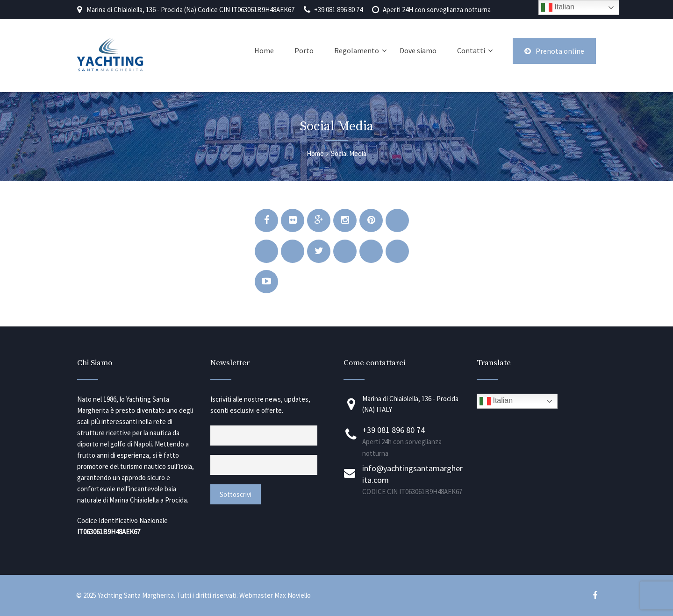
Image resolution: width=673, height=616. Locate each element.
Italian (496, 401)
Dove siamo (418, 50)
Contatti (471, 50)
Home (264, 50)
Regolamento (357, 50)
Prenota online (554, 51)
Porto (304, 50)
